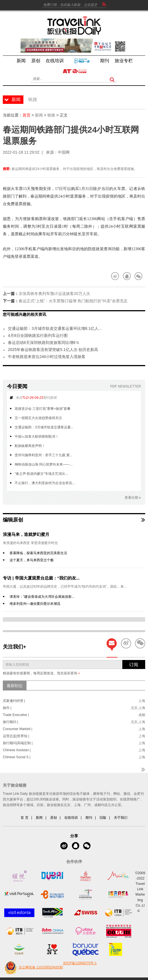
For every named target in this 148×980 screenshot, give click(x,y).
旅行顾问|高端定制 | (18, 743)
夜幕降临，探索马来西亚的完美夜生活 (38, 553)
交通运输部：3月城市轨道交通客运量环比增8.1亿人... (55, 328)
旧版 (103, 818)
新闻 (39, 115)
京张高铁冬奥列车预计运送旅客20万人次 (54, 294)
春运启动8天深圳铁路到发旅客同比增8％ (44, 343)
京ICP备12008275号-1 (80, 963)
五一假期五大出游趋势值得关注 (38, 418)
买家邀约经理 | (14, 701)
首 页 (24, 818)
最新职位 (15, 686)
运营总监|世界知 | (16, 736)
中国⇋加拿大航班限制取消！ (37, 437)
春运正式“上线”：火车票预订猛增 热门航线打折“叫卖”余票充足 (73, 301)
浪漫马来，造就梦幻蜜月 (26, 534)
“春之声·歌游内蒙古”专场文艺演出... (41, 474)
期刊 (89, 818)
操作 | (7, 708)
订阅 (134, 665)
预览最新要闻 (69, 673)
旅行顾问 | (10, 722)
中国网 (64, 152)
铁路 (51, 115)
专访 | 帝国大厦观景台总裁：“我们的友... (41, 578)
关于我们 (121, 818)
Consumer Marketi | (17, 729)
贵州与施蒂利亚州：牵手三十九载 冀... (44, 455)
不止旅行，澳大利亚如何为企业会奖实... (45, 483)
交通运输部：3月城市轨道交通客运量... (44, 427)
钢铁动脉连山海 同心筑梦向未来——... (44, 464)
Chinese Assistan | (17, 750)
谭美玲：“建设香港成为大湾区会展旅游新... (42, 597)
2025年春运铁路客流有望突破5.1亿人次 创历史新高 (53, 350)
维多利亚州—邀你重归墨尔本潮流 (35, 604)
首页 (26, 115)
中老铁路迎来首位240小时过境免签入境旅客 (47, 357)
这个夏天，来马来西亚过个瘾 (32, 560)
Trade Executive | (16, 715)
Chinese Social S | (17, 757)
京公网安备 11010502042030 (33, 968)
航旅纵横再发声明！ (30, 446)
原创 (54, 818)
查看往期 (133, 498)
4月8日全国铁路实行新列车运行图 (38, 335)
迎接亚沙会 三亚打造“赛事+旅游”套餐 (43, 409)
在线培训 (71, 818)
